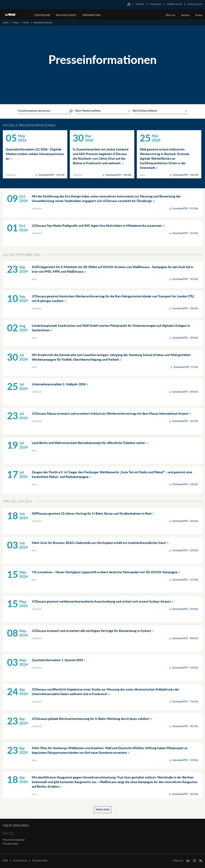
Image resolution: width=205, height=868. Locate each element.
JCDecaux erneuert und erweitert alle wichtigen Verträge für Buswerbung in (93, 631)
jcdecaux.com (195, 4)
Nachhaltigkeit (66, 15)
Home (6, 23)
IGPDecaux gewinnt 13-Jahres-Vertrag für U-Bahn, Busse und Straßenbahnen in (94, 513)
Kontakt (140, 4)
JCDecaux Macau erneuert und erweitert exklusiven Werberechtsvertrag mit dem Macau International (112, 413)
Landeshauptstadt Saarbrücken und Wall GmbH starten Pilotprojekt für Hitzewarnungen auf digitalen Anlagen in (111, 328)
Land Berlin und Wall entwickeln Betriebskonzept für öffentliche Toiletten (91, 443)
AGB (5, 861)
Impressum (156, 4)
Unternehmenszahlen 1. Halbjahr (61, 384)
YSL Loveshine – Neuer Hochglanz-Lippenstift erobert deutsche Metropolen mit (107, 572)
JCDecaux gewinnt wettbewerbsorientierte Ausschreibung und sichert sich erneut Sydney (103, 601)
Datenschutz (20, 861)
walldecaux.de (174, 4)
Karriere (185, 15)
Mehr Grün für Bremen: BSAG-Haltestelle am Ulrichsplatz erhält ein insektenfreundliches (101, 543)
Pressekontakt (10, 844)
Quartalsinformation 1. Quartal (59, 660)
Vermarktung (91, 15)
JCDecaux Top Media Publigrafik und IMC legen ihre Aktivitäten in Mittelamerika (99, 226)
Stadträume (42, 15)
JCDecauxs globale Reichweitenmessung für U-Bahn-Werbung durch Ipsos (93, 719)
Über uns (171, 15)
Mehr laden (103, 810)
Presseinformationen (14, 840)
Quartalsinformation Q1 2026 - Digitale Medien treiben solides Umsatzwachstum (35, 154)
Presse (16, 23)
